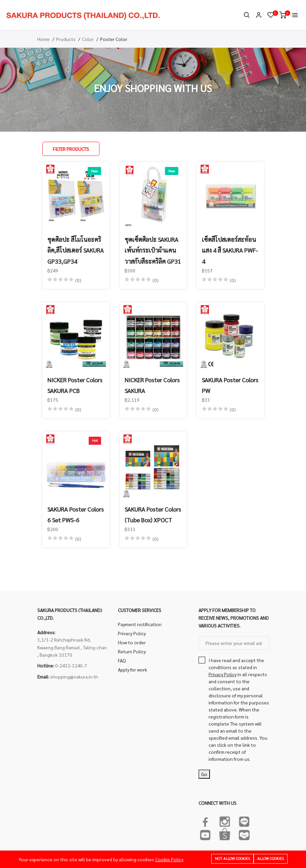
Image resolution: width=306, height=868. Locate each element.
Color (88, 39)
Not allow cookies (232, 858)
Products (66, 39)
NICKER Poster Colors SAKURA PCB (75, 385)
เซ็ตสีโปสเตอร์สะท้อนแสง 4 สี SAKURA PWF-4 (230, 250)
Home (43, 39)
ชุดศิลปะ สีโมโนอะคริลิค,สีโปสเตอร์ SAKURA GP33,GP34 (76, 250)
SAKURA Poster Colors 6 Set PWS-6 (76, 514)
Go (204, 774)
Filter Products (71, 149)
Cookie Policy (169, 859)
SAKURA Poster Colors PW (230, 385)
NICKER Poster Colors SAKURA (152, 385)
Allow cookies (271, 858)
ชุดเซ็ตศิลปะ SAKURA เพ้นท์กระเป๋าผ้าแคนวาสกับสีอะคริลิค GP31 (153, 250)
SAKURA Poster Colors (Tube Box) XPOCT (153, 514)
